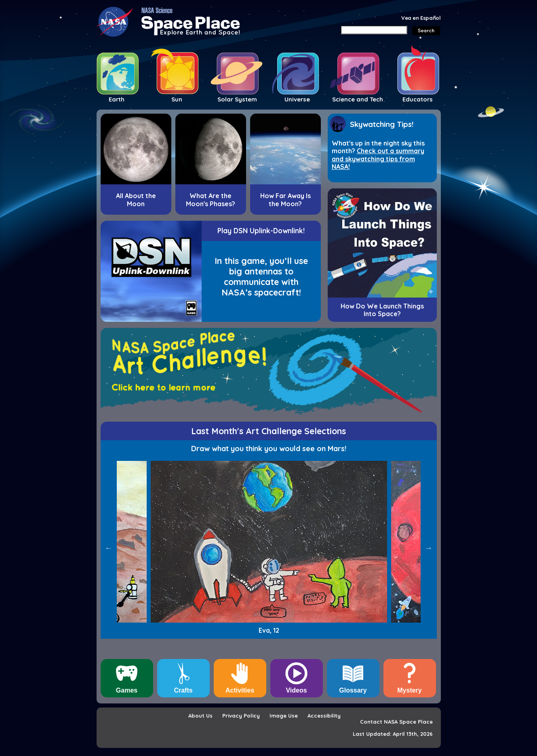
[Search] (374, 30)
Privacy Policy (241, 716)
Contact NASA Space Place (396, 722)
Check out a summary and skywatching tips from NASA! (378, 159)
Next (429, 548)
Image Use (284, 716)
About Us (200, 716)
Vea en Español (421, 18)
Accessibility (324, 716)
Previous (109, 548)
